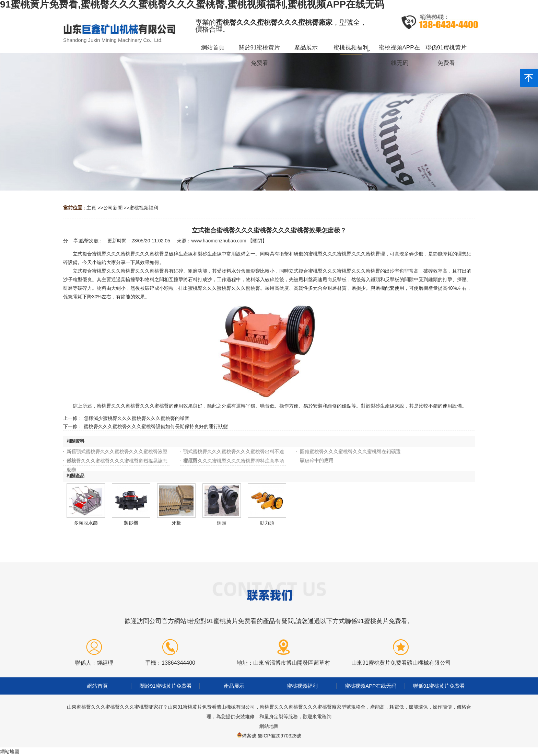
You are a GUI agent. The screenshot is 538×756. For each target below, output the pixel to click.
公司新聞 (113, 208)
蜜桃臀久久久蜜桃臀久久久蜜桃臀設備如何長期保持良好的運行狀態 (156, 426)
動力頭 (267, 523)
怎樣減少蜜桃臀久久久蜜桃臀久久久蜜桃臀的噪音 (137, 418)
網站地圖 (269, 726)
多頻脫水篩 (86, 523)
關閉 (257, 241)
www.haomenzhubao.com (219, 241)
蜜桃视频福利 (144, 208)
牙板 (176, 523)
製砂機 (131, 523)
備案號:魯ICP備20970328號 (272, 736)
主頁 (91, 208)
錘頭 (222, 523)
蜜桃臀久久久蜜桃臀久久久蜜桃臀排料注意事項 (234, 461)
